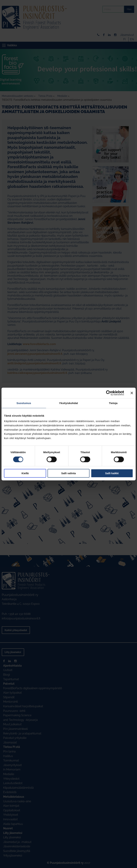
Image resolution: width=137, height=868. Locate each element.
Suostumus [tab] (24, 403)
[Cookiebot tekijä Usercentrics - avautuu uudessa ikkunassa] (109, 393)
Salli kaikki (112, 473)
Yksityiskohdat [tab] (68, 403)
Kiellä (25, 473)
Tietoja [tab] (113, 403)
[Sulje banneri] (132, 393)
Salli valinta (68, 473)
